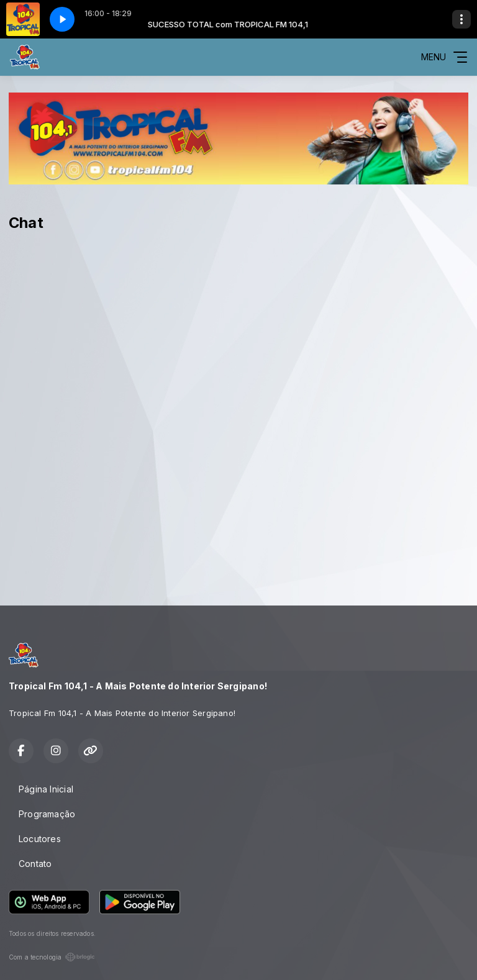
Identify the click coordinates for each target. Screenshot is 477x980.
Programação (47, 814)
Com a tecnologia (52, 957)
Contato (35, 864)
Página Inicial (46, 789)
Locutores (40, 839)
